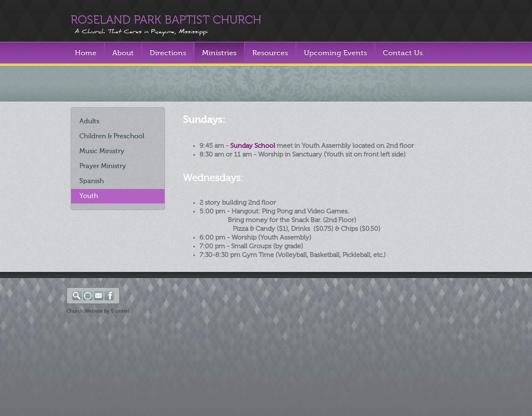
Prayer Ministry (103, 166)
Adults (89, 121)
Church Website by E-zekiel (98, 311)
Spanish (92, 181)
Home (86, 53)
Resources (270, 53)
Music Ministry (102, 151)
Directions (168, 53)
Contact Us (403, 53)
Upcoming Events (335, 53)
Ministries (219, 53)
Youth (89, 196)
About (123, 53)
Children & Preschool (112, 136)
